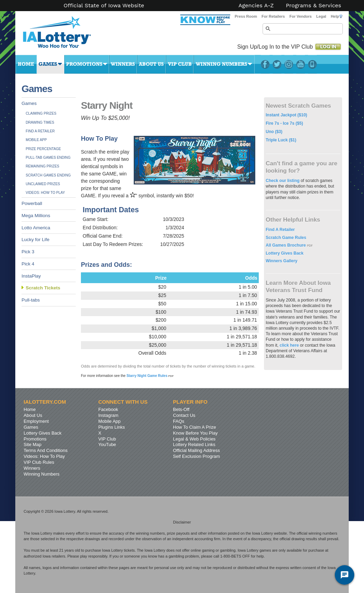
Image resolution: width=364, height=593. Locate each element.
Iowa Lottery (63, 35)
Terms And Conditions (45, 450)
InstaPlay (31, 276)
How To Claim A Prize (195, 427)
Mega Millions (36, 216)
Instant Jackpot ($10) (286, 115)
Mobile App (36, 140)
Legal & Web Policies (194, 439)
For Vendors (300, 16)
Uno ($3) (274, 132)
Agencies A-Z (256, 6)
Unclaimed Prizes (43, 184)
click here (289, 345)
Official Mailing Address (196, 450)
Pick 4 (28, 264)
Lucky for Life (35, 240)
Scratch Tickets (43, 288)
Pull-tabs (31, 300)
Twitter (277, 64)
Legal (321, 16)
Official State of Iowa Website (104, 6)
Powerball (32, 203)
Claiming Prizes (41, 113)
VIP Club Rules (39, 462)
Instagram (289, 64)
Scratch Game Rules (286, 238)
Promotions (87, 64)
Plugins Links (112, 427)
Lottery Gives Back (285, 253)
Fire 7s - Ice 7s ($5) (284, 123)
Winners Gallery (282, 261)
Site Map (32, 444)
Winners (123, 64)
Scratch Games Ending (48, 175)
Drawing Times (40, 122)
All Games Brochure (286, 245)
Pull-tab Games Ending (48, 158)
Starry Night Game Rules (150, 376)
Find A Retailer (40, 131)
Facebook (265, 64)
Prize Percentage (43, 149)
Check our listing (283, 181)
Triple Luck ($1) (281, 140)
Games (51, 64)
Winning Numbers (224, 64)
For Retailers (273, 16)
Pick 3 (28, 252)
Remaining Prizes (43, 166)
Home (26, 64)
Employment (36, 421)
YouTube (301, 64)
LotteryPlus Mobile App (312, 64)
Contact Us (184, 415)
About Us (151, 64)
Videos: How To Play (45, 193)
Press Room (246, 16)
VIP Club (180, 64)
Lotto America (36, 228)
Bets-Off (181, 409)
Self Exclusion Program (196, 456)
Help (337, 16)
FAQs (179, 421)
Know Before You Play (195, 433)
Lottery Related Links (194, 444)
